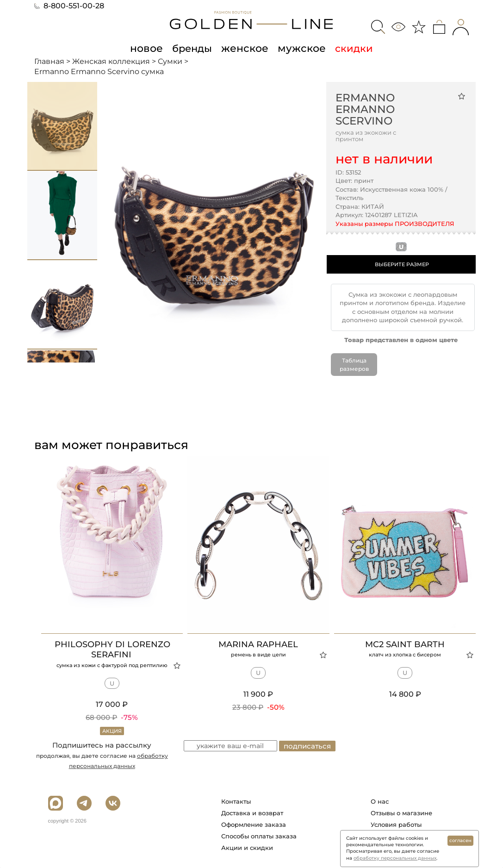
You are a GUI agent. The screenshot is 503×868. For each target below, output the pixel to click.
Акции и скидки (247, 848)
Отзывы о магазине (401, 813)
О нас (380, 801)
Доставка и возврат (252, 813)
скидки (350, 48)
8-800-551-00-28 (69, 6)
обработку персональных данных (395, 858)
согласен (460, 840)
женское (245, 48)
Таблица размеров (354, 364)
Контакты (236, 801)
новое (149, 48)
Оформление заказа (254, 824)
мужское (299, 48)
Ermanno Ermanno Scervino (365, 109)
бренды (194, 48)
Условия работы (396, 824)
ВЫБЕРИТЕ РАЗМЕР (402, 264)
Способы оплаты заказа (259, 836)
